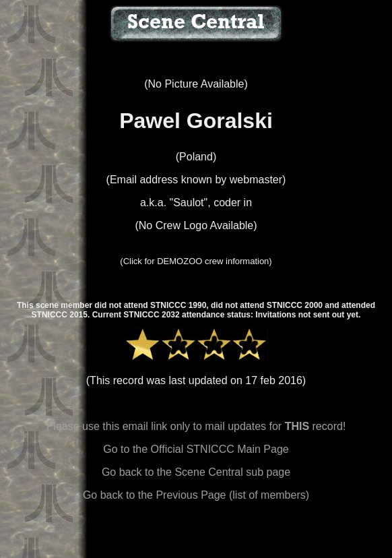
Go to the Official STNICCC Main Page (196, 449)
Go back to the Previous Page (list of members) (196, 495)
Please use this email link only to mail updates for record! (196, 426)
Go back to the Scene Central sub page (196, 472)
